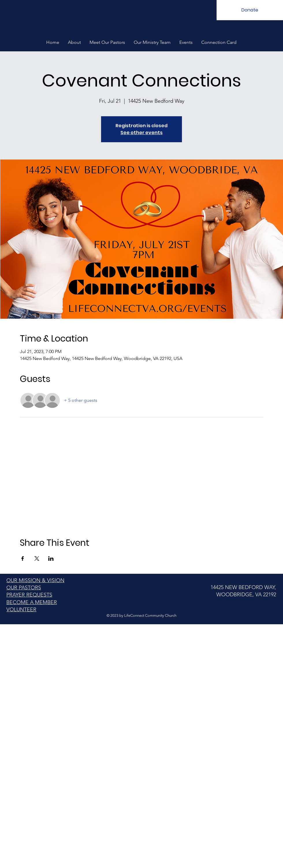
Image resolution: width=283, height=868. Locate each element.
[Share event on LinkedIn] (51, 558)
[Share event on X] (37, 558)
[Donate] (250, 10)
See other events (141, 133)
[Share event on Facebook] (23, 558)
